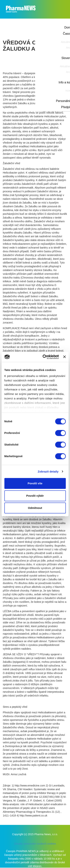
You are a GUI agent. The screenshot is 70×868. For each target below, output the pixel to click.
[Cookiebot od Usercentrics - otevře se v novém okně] (44, 357)
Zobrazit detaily (48, 471)
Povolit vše (35, 483)
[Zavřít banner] (64, 357)
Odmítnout (35, 508)
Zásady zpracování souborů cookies (35, 844)
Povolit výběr (35, 496)
